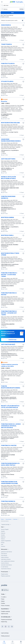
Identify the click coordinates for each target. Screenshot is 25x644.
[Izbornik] (2, 2)
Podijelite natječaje (5, 611)
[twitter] (9, 627)
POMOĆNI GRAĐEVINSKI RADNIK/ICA (8, 197)
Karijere (3, 601)
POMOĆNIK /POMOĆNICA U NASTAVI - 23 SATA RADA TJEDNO (9, 275)
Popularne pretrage (6, 524)
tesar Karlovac (4, 555)
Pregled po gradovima (6, 576)
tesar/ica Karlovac (5, 563)
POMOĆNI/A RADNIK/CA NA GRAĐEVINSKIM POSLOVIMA (9, 483)
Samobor (3, 535)
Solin (2, 544)
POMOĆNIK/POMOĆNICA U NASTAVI (9, 294)
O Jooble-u (4, 597)
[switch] (23, 20)
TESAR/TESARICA (6, 44)
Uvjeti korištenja (5, 633)
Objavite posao (5, 614)
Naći (12, 13)
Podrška (3, 603)
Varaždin (3, 531)
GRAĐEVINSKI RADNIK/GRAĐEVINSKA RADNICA (11, 140)
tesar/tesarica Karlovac (6, 569)
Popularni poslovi (5, 574)
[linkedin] (12, 627)
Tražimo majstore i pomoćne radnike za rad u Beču (9, 365)
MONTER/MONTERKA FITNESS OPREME (10, 254)
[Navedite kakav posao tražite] (12, 5)
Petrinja (3, 543)
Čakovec (3, 539)
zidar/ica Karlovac (5, 557)
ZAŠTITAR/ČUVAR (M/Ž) (8, 344)
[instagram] (6, 627)
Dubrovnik (3, 533)
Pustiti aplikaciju (20, 2)
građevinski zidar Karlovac (7, 552)
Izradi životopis (12, 340)
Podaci (3, 599)
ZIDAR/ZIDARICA (6, 25)
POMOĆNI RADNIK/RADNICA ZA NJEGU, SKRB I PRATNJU (10, 464)
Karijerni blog (4, 622)
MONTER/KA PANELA (7, 235)
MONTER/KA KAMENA (7, 217)
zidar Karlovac (4, 554)
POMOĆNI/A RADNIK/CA (8, 501)
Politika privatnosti (5, 636)
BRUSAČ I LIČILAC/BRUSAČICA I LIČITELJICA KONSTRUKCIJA (10, 407)
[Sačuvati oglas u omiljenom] (23, 25)
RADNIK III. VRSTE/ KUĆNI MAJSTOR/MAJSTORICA (8, 178)
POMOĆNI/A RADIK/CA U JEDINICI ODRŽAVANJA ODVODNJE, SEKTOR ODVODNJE (11, 426)
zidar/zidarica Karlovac (6, 559)
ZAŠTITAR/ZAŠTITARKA (8, 159)
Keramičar (4, 101)
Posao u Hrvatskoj (5, 606)
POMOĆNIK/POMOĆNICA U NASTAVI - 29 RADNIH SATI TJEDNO (9, 313)
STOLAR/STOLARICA (7, 81)
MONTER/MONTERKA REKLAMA (10, 123)
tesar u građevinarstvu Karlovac (8, 561)
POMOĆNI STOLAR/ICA (8, 64)
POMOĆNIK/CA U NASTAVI (9, 445)
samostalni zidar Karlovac (6, 565)
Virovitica (3, 546)
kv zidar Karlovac (5, 567)
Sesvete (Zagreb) (5, 529)
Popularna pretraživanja (6, 620)
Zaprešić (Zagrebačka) (6, 541)
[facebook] (2, 627)
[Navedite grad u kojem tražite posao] (12, 9)
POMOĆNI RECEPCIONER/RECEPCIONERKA (11, 387)
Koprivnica (3, 537)
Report (22, 40)
